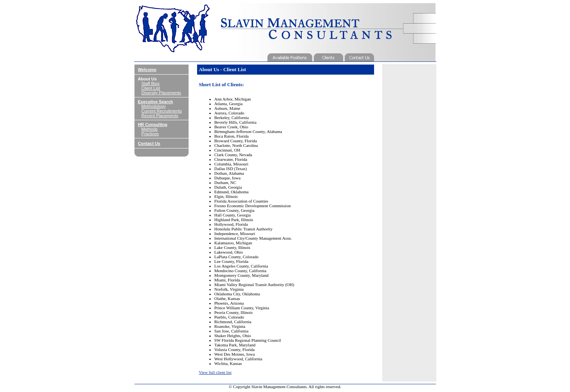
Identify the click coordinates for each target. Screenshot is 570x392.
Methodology (154, 106)
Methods (150, 129)
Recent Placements (160, 116)
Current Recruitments (162, 111)
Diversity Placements (161, 93)
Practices (150, 134)
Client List (151, 88)
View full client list (215, 372)
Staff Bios (151, 84)
